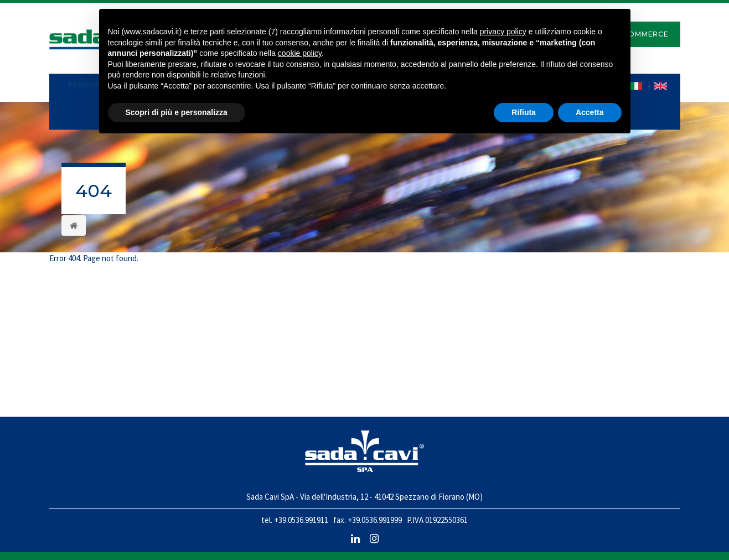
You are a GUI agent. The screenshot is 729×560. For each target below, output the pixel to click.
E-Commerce (642, 34)
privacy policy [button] (503, 32)
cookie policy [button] (300, 53)
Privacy (64, 543)
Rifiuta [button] (524, 112)
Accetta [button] (590, 112)
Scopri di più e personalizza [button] (177, 112)
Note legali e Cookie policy (129, 543)
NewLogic (663, 543)
